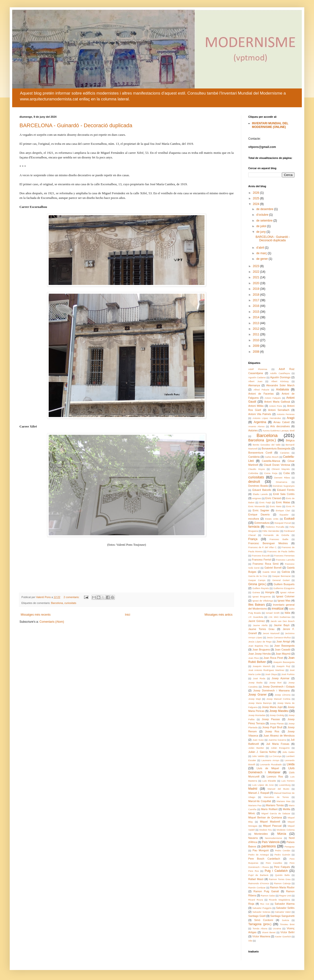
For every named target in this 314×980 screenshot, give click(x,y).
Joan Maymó (283, 654)
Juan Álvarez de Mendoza (279, 736)
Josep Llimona (283, 695)
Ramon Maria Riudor (282, 887)
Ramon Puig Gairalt (266, 891)
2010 (257, 340)
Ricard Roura (256, 900)
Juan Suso (258, 740)
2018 (257, 295)
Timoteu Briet (287, 924)
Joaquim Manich (262, 666)
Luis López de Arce (263, 785)
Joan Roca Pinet (273, 658)
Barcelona (57, 603)
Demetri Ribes (282, 478)
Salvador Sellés (285, 908)
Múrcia (282, 834)
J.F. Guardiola (256, 617)
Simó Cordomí (264, 920)
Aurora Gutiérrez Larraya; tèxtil (278, 431)
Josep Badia (255, 683)
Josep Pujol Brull (272, 727)
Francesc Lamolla (285, 560)
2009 (257, 346)
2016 (257, 306)
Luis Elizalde (269, 781)
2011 (257, 334)
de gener (263, 259)
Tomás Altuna (260, 928)
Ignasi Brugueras (262, 597)
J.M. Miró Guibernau (280, 617)
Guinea (256, 592)
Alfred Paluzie (262, 390)
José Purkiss (288, 674)
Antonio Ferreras (286, 414)
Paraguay (290, 847)
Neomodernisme (273, 838)
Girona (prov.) (257, 584)
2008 (257, 352)
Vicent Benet (269, 932)
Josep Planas (277, 723)
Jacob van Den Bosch (282, 621)
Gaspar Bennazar (281, 576)
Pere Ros (254, 871)
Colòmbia (253, 473)
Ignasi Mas (284, 601)
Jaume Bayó (282, 625)
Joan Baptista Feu (258, 646)
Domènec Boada (258, 486)
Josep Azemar (281, 678)
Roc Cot (265, 904)
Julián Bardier (256, 748)
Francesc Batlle (279, 539)
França (253, 539)
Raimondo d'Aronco (259, 883)
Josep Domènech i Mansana (271, 690)
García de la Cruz (258, 576)
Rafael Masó (256, 879)
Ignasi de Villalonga (263, 601)
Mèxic (252, 813)
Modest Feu (266, 830)
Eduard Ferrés (286, 490)
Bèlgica (290, 440)
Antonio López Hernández (267, 418)
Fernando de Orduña (276, 535)
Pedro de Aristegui (259, 855)
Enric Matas (283, 502)
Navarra (253, 838)
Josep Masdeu (279, 711)
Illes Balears (257, 605)
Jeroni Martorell (271, 633)
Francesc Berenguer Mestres (268, 543)
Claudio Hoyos (257, 469)
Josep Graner (257, 695)
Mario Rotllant (269, 809)
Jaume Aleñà (260, 625)
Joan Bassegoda (284, 646)
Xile (250, 941)
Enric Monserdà (257, 506)
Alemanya (254, 385)
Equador (284, 515)
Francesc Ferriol (262, 560)
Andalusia (282, 389)
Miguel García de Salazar (276, 813)
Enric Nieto (276, 506)
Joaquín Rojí (283, 666)
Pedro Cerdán (283, 850)
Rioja (251, 904)
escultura (254, 519)
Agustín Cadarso (257, 377)
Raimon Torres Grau (280, 879)
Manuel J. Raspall (259, 793)
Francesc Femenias (284, 556)
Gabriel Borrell (273, 568)
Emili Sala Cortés (284, 494)
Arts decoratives (280, 426)
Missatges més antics (218, 615)
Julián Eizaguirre (280, 748)
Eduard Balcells (262, 490)
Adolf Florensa (258, 369)
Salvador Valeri (283, 912)
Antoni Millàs (256, 406)
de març (262, 253)
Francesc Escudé (261, 556)
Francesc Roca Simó (266, 564)
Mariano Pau (255, 805)
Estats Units (272, 519)
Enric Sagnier (261, 510)
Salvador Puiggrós (262, 908)
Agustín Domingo (280, 377)
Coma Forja (271, 473)
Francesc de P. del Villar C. (263, 547)
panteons (269, 846)
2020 (257, 283)
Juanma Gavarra (277, 740)
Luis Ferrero (288, 781)
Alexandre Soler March (280, 385)
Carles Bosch (272, 457)
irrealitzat (278, 609)
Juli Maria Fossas (278, 744)
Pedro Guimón (282, 855)
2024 (257, 204)
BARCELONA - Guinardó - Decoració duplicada (76, 125)
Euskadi (289, 519)
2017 (257, 300)
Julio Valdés (258, 756)
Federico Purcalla (275, 527)
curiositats (70, 603)
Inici (127, 615)
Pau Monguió (261, 850)
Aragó (291, 418)
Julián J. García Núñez (262, 752)
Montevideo (261, 834)
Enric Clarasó (273, 498)
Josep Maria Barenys (260, 703)
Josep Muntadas (257, 715)
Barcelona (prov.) (262, 440)
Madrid (253, 789)
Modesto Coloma (286, 830)
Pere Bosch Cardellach (264, 859)
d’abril (261, 248)
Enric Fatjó (265, 502)
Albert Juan (255, 381)
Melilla (287, 809)
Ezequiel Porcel (283, 523)
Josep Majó (255, 699)
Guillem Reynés (261, 588)
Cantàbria (254, 457)
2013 (257, 323)
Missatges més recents (36, 615)
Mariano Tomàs (275, 805)
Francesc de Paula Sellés (281, 551)
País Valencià (271, 842)
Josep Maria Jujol (272, 707)
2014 (257, 317)
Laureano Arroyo (270, 760)
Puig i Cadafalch (276, 871)
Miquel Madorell (270, 822)
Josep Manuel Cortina (278, 699)
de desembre (265, 209)
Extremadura (262, 523)
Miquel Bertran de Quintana (265, 817)
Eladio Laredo (260, 494)
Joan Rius (254, 658)
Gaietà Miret (269, 572)
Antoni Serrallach (279, 410)
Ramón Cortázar (257, 888)
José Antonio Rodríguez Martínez (266, 670)
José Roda (259, 678)
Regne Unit (285, 896)
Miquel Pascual (272, 826)
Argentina (260, 422)
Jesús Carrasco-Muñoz (279, 637)
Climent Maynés (281, 469)
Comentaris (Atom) (52, 622)
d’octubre (263, 215)
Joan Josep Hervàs (260, 654)
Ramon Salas (268, 896)
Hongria (270, 592)
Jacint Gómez (257, 621)
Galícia (286, 572)
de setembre (265, 221)
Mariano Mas (283, 801)
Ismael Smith (273, 613)
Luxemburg (285, 785)
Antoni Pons (275, 406)
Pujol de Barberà (258, 875)
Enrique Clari (283, 510)
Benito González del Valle (267, 445)
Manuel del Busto (278, 789)
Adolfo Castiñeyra (280, 373)
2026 (257, 193)
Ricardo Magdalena (280, 900)
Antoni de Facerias (261, 394)
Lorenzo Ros (275, 776)
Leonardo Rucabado (271, 764)
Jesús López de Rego (260, 642)
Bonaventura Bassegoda (276, 448)
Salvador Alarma (285, 904)
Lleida (291, 764)
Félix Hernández (271, 531)
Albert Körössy (280, 381)
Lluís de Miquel (268, 768)
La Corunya (275, 756)
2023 (257, 266)
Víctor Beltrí (287, 932)
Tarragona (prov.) (260, 924)
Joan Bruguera (261, 650)
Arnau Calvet (282, 422)
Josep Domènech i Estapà (279, 687)
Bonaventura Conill (260, 453)
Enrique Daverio (259, 514)
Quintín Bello (282, 875)
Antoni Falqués (273, 398)
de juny (261, 232)
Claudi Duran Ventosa (277, 465)
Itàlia (287, 613)
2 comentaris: (72, 597)
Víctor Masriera (261, 936)
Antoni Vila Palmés (260, 414)
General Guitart (281, 580)
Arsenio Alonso (256, 426)
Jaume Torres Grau (261, 629)
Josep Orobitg (277, 715)
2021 (257, 277)
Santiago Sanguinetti (282, 916)
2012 (257, 329)
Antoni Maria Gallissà (277, 402)
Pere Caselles (274, 863)
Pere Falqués (282, 867)
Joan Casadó (283, 650)
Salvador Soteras (261, 912)
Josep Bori (275, 683)
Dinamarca (281, 482)
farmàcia (254, 527)
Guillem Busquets (284, 584)
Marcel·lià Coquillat (260, 801)
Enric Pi (290, 506)
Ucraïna (277, 928)
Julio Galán (288, 752)
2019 (257, 289)
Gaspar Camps (257, 580)
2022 (257, 272)
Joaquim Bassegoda (284, 662)
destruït (254, 482)
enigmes (257, 498)
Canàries (285, 453)
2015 (257, 312)
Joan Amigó (283, 641)
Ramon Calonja (282, 883)
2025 (257, 198)
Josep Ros (272, 731)
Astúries (253, 430)
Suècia (285, 920)
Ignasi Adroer (287, 592)
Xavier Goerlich (283, 936)
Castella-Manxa (271, 461)
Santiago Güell (257, 916)
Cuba (286, 473)
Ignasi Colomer (285, 596)
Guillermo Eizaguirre (284, 588)
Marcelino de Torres (276, 797)
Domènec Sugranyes (284, 486)
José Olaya (271, 674)
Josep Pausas (271, 719)
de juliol (262, 226)
